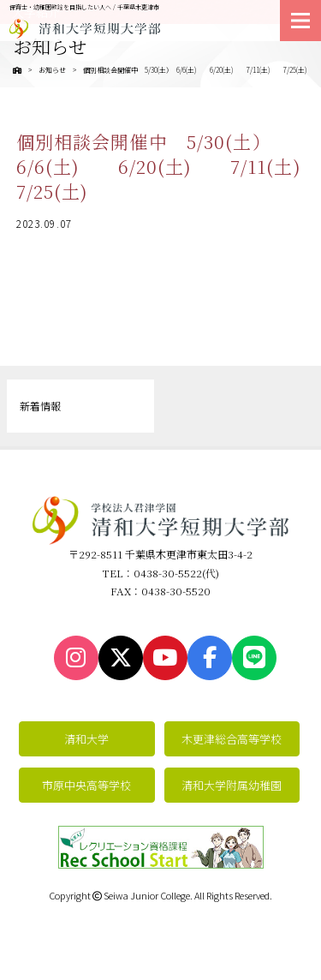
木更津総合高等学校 (232, 739)
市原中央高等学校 (86, 785)
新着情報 (40, 406)
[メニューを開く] (300, 21)
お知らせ (52, 70)
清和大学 (86, 739)
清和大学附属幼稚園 (232, 785)
